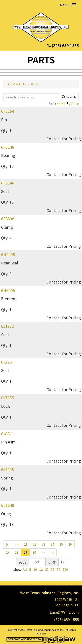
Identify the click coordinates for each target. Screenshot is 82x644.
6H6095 (8, 290)
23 (43, 544)
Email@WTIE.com (64, 612)
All (25, 569)
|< (8, 544)
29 (25, 552)
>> (43, 552)
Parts (35, 84)
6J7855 (7, 398)
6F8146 (8, 147)
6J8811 (7, 434)
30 (34, 552)
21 (26, 544)
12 (41, 569)
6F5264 (8, 111)
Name (61, 104)
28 (16, 552)
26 (70, 544)
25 (61, 544)
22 (34, 544)
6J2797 (7, 362)
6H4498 (8, 254)
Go (63, 562)
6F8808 (8, 219)
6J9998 (7, 469)
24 (52, 544)
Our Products (16, 84)
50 (59, 569)
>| (52, 552)
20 (47, 569)
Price (75, 104)
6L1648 (8, 505)
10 (35, 569)
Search (69, 97)
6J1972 (7, 326)
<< (16, 544)
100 (65, 569)
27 (8, 552)
